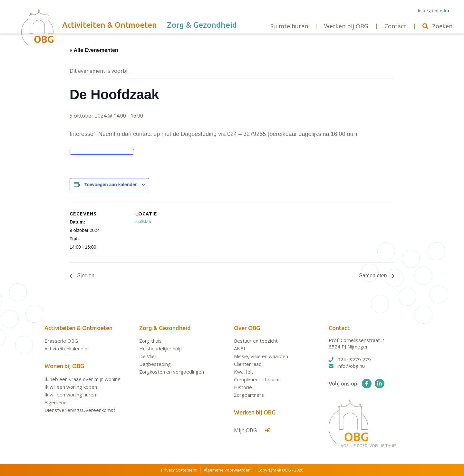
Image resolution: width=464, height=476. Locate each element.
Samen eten (374, 276)
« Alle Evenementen (94, 50)
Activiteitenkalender (66, 348)
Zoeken (437, 26)
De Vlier (148, 356)
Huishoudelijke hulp (160, 348)
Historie (243, 387)
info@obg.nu (347, 366)
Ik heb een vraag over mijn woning (82, 379)
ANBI (240, 348)
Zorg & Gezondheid (165, 328)
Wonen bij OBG (64, 366)
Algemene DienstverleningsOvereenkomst (80, 406)
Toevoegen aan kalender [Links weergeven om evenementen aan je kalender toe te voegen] (111, 185)
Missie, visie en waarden (261, 356)
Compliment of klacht (257, 379)
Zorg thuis (150, 341)
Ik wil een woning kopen (71, 387)
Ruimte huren (289, 26)
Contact (339, 328)
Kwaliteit (244, 372)
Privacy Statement (179, 470)
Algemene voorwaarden (227, 470)
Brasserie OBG (61, 341)
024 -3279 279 (350, 359)
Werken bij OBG (255, 412)
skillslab (143, 222)
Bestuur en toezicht (256, 341)
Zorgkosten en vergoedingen (172, 372)
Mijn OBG (252, 430)
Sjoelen (85, 276)
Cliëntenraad (248, 364)
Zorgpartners (249, 395)
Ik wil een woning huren (70, 395)
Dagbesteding (155, 364)
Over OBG (247, 328)
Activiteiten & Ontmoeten (78, 328)
